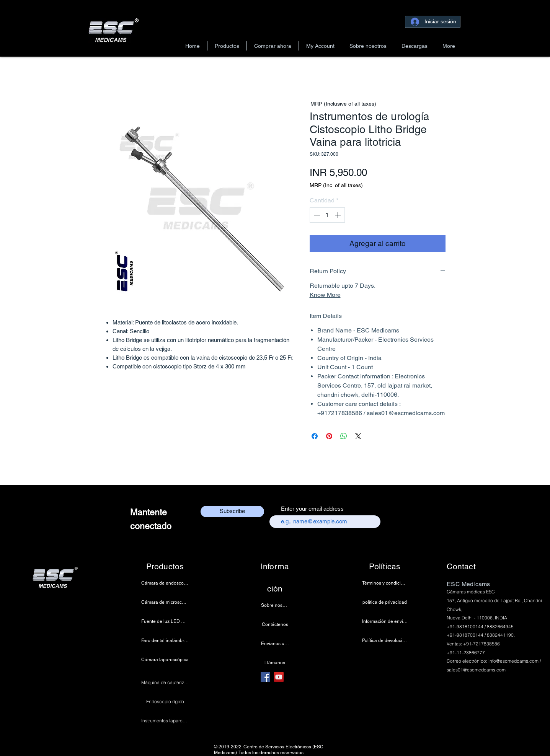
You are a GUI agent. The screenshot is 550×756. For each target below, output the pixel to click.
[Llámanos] (275, 663)
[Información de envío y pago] (385, 621)
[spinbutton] (327, 215)
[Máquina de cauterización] (165, 683)
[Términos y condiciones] (385, 583)
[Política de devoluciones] (385, 640)
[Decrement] (316, 215)
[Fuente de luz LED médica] (165, 621)
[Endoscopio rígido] (165, 702)
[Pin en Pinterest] (329, 436)
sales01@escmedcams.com (476, 670)
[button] (227, 46)
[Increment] (338, 215)
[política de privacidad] (385, 602)
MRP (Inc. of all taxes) (336, 185)
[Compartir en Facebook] (315, 436)
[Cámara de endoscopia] (165, 583)
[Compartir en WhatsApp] (344, 436)
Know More (325, 295)
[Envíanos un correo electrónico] (275, 644)
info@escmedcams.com (513, 661)
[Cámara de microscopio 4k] (165, 602)
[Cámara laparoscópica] (165, 660)
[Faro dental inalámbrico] (165, 640)
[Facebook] (265, 677)
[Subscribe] (232, 512)
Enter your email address (312, 509)
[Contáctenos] (275, 624)
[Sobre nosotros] (275, 605)
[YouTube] (279, 677)
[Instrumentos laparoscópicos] (165, 721)
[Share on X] (358, 436)
